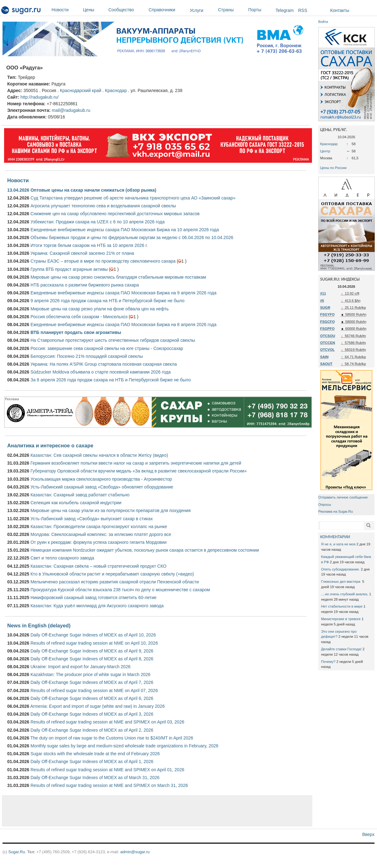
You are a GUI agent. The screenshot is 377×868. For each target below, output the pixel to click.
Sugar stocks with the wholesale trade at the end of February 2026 (95, 754)
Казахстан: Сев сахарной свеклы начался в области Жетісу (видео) (99, 455)
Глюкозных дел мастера (341, 581)
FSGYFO (327, 314)
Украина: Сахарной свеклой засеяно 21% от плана (82, 253)
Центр (325, 151)
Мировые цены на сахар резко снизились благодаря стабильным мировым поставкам (118, 277)
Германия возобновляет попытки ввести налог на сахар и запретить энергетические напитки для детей (136, 463)
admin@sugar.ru (135, 852)
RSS (303, 10)
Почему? (328, 662)
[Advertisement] (157, 811)
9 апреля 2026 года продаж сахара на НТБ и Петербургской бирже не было (107, 301)
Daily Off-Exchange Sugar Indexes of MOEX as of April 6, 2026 (92, 698)
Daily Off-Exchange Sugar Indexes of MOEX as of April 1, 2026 (92, 762)
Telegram (285, 10)
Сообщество (127, 10)
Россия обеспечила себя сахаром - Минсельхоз (79, 317)
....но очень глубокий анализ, (345, 594)
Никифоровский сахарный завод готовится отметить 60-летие (93, 598)
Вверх (368, 834)
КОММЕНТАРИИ (335, 537)
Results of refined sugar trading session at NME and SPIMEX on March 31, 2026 (109, 785)
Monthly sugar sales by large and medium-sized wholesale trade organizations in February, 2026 (124, 746)
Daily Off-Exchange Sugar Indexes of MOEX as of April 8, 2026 (92, 659)
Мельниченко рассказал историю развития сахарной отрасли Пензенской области (115, 582)
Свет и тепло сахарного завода (62, 558)
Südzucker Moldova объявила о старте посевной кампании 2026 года (101, 372)
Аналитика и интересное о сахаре (50, 445)
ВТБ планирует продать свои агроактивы (76, 332)
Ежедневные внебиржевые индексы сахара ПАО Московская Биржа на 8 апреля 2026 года (123, 325)
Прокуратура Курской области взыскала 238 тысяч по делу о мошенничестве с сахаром (120, 590)
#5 (322, 301)
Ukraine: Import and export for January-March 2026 (80, 667)
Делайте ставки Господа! (341, 649)
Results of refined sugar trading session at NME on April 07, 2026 (94, 691)
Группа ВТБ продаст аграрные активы (69, 269)
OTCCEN (328, 343)
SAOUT (326, 364)
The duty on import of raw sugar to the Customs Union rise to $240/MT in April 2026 (112, 738)
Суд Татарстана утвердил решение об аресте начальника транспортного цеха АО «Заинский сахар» (133, 198)
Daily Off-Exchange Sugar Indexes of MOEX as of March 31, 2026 (95, 778)
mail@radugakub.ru (71, 110)
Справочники (168, 10)
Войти (323, 22)
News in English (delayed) (39, 625)
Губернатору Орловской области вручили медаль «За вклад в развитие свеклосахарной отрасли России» (139, 471)
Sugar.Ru (16, 852)
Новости (66, 10)
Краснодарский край (80, 90)
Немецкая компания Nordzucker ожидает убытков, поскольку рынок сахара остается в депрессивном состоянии (145, 550)
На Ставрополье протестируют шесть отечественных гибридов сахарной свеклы (113, 340)
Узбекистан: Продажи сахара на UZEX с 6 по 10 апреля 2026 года (98, 222)
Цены (94, 10)
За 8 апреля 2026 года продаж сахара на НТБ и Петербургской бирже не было (111, 380)
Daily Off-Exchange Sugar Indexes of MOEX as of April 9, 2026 (92, 651)
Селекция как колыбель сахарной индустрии (76, 503)
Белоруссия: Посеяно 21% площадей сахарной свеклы (87, 356)
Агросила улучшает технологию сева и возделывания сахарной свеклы (103, 206)
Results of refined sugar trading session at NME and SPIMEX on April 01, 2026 (107, 770)
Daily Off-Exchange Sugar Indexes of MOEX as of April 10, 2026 (93, 635)
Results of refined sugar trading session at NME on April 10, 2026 (94, 643)
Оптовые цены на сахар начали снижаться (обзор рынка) (93, 190)
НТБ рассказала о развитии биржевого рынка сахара (85, 285)
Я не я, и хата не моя (338, 544)
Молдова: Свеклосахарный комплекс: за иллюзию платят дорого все (101, 534)
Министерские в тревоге (341, 619)
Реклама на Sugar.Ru (336, 511)
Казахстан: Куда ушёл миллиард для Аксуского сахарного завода (97, 606)
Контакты (340, 10)
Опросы (325, 505)
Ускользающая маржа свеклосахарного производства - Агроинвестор (101, 479)
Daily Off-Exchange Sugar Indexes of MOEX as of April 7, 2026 (92, 682)
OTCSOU (328, 336)
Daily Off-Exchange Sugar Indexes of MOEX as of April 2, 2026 (92, 730)
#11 (323, 293)
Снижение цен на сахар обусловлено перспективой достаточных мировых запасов (115, 214)
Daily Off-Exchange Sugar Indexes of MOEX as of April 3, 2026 (92, 714)
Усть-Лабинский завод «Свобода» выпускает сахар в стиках (92, 519)
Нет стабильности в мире (342, 606)
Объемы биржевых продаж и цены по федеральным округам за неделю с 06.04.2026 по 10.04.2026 (132, 237)
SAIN (324, 357)
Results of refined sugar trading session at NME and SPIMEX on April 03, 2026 (107, 722)
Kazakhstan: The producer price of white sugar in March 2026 (90, 674)
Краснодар (116, 90)
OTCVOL (328, 350)
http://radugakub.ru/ (39, 97)
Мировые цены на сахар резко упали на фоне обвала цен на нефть (100, 309)
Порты (260, 10)
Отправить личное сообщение (343, 497)
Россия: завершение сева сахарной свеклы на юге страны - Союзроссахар (107, 348)
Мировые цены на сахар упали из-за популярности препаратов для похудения (111, 510)
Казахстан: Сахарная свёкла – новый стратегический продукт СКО (98, 566)
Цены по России (333, 168)
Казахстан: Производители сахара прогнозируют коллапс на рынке (99, 527)
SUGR (325, 308)
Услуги (197, 10)
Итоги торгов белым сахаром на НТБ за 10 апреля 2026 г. (89, 245)
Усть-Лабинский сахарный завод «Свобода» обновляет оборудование (102, 487)
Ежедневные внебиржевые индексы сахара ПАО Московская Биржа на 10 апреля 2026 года (125, 230)
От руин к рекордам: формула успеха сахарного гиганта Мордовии (98, 542)
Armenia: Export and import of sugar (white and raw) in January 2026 (97, 706)
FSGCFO (328, 322)
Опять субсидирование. (340, 569)
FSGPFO (327, 329)
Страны (232, 10)
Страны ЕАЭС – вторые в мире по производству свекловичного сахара (103, 261)
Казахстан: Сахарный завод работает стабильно (80, 495)
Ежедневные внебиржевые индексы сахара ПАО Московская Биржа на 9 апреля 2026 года (123, 293)
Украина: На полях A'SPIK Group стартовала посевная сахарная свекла (104, 364)
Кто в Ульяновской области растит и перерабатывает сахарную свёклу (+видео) (112, 574)
